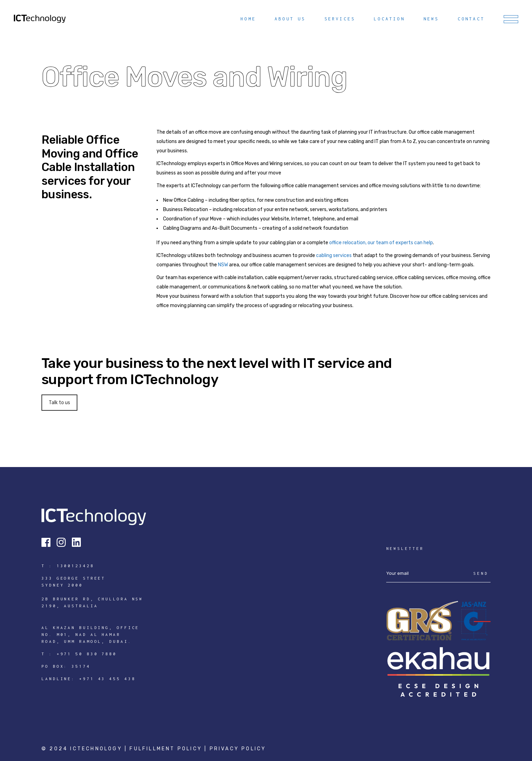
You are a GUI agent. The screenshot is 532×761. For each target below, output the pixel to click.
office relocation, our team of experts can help (381, 243)
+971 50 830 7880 (87, 654)
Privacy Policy (238, 749)
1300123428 (75, 566)
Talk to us (59, 403)
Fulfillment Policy (167, 749)
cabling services (334, 255)
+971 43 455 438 (107, 679)
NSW (223, 265)
